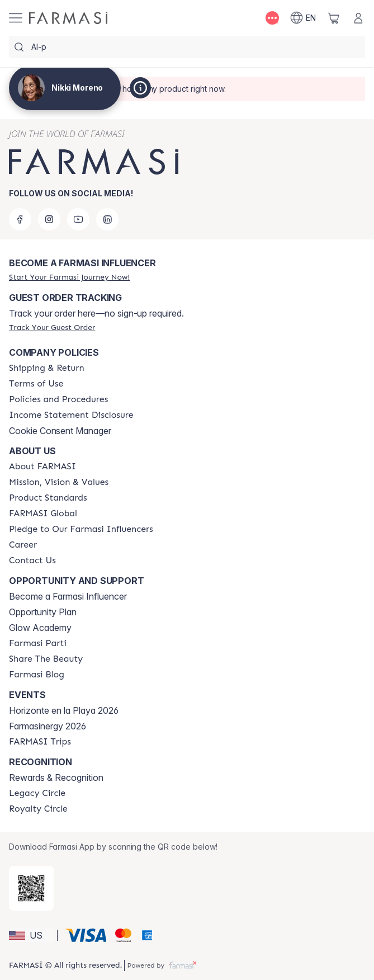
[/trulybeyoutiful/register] (69, 277)
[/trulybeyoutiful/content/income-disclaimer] (71, 415)
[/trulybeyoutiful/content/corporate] (43, 513)
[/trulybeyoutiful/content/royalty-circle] (38, 809)
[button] (31, 935)
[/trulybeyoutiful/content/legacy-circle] (37, 793)
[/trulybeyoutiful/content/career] (23, 545)
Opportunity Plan (43, 612)
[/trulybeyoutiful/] (68, 18)
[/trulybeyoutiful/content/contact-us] (32, 560)
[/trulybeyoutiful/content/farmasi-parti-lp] (38, 643)
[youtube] (78, 219)
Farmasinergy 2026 (48, 726)
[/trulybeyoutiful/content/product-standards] (48, 498)
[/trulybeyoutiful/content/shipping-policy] (47, 368)
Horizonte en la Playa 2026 (64, 710)
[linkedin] (107, 219)
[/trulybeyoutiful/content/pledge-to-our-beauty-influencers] (81, 529)
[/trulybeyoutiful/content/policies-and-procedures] (58, 399)
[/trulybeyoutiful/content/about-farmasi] (42, 467)
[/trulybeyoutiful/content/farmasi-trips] (40, 742)
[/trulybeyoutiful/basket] (334, 18)
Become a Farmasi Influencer (68, 596)
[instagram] (49, 219)
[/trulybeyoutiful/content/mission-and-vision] (59, 482)
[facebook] (20, 219)
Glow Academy (40, 628)
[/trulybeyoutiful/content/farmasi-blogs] (37, 675)
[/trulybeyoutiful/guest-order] (52, 327)
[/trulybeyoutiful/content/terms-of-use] (36, 384)
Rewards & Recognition (56, 778)
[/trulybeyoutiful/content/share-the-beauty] (46, 659)
